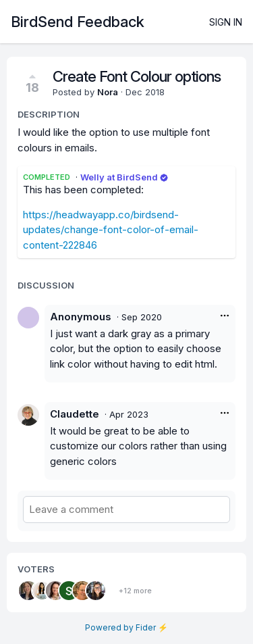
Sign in (226, 22)
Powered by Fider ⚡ (126, 627)
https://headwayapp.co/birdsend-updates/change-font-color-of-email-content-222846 (111, 230)
